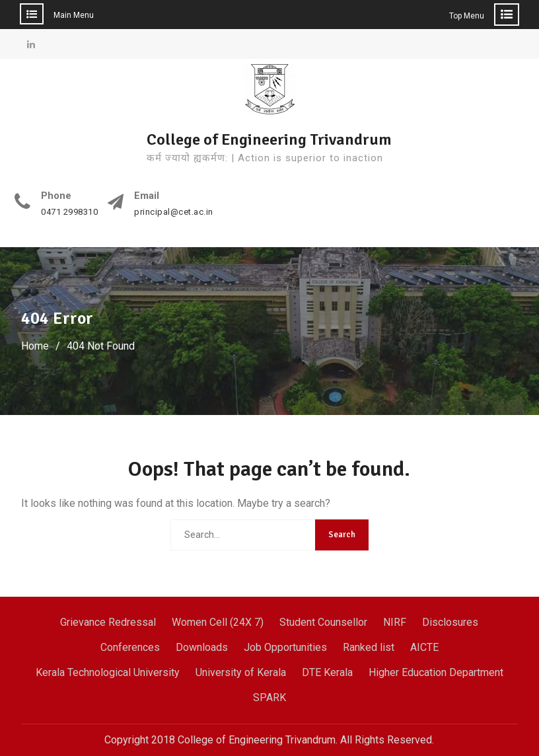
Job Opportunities (285, 647)
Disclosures (450, 622)
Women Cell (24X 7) (218, 622)
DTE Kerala (327, 672)
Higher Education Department (436, 672)
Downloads (202, 647)
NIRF (395, 622)
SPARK (269, 698)
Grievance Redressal (108, 622)
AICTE (424, 647)
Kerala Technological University (108, 672)
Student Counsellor (323, 622)
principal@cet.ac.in (174, 212)
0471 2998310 (69, 212)
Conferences (130, 647)
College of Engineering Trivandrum (269, 139)
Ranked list (369, 647)
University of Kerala (241, 672)
